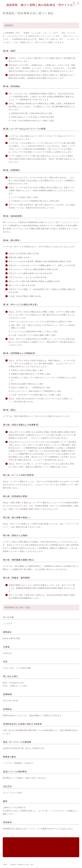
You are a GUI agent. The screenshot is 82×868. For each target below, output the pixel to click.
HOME (5, 852)
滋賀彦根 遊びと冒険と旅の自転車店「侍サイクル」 (41, 5)
